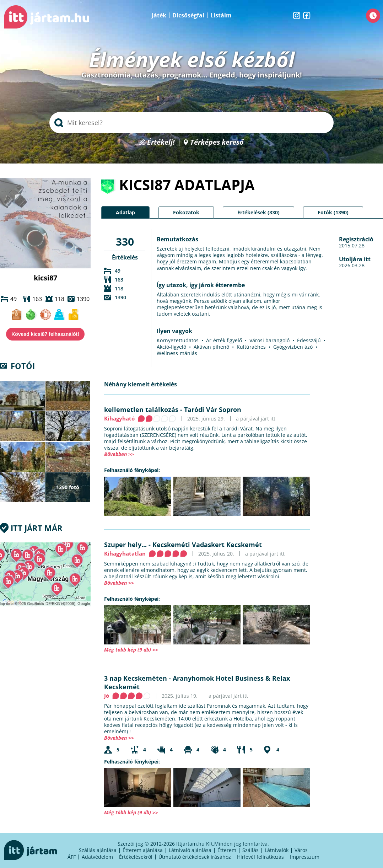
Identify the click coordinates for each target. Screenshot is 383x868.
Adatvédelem (97, 857)
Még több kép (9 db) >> (131, 650)
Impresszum (305, 857)
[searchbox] (191, 123)
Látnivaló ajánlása (190, 850)
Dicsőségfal (188, 15)
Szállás (250, 850)
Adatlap (125, 212)
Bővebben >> (119, 454)
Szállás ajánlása (98, 850)
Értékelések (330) (258, 212)
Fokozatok (186, 212)
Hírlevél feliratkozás (260, 857)
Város (301, 850)
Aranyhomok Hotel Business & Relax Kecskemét (197, 682)
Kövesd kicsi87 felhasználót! (45, 334)
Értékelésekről (136, 857)
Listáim (221, 15)
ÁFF (72, 857)
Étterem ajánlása (143, 850)
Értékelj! (161, 142)
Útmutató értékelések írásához (195, 857)
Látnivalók (277, 850)
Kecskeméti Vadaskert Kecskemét (207, 545)
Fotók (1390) (333, 212)
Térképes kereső (217, 142)
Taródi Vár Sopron (213, 409)
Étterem (227, 850)
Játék (159, 15)
